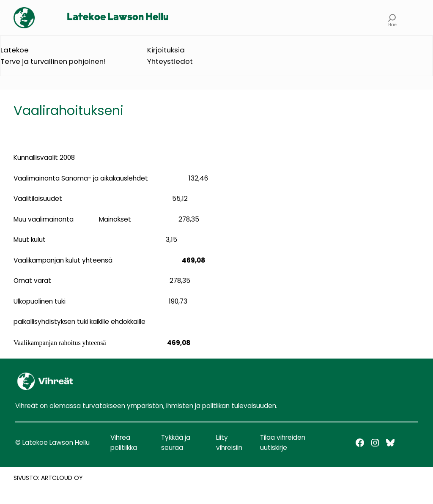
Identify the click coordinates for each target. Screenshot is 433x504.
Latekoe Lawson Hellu (118, 18)
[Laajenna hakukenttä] (392, 18)
